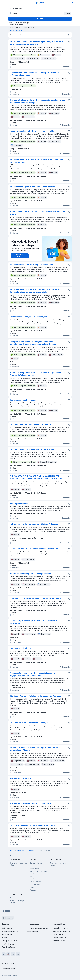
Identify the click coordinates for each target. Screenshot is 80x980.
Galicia (32, 876)
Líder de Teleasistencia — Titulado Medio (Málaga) (32, 449)
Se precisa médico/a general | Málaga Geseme (30, 574)
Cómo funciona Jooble (10, 931)
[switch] (69, 35)
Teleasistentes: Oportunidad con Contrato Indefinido (33, 187)
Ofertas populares (15, 898)
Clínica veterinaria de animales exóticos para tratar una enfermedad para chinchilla (34, 74)
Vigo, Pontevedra (35, 879)
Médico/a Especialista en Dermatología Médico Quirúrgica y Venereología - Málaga (36, 749)
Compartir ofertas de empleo (38, 928)
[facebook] (4, 954)
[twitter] (13, 954)
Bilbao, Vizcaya (35, 869)
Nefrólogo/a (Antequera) (21, 778)
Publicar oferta (33, 931)
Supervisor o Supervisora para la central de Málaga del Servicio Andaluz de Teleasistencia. (37, 374)
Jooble (14, 976)
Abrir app (75, 3)
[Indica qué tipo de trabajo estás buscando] (40, 8)
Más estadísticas (17, 30)
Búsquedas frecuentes (19, 856)
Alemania (33, 890)
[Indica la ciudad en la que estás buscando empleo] (40, 13)
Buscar (40, 19)
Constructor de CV (59, 938)
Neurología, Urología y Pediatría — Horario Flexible (32, 131)
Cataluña (33, 887)
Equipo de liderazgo (9, 934)
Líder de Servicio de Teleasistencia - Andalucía (30, 425)
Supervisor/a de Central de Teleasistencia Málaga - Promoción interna (37, 213)
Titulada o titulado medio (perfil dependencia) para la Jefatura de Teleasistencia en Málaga (37, 101)
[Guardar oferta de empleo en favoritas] (69, 42)
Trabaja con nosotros (10, 941)
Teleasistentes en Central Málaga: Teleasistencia (32, 265)
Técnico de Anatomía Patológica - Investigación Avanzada (36, 696)
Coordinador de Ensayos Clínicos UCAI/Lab (29, 317)
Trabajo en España (9, 947)
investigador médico (19, 504)
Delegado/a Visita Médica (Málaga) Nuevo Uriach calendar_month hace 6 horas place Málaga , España (33, 343)
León (31, 866)
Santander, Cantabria (37, 863)
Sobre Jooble (7, 928)
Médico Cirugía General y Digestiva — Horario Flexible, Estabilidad (34, 622)
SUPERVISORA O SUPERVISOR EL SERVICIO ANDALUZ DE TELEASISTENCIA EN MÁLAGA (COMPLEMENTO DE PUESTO (36, 478)
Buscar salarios (58, 934)
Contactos (6, 938)
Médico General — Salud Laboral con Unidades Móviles (34, 549)
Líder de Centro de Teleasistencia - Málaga (29, 723)
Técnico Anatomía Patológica (23, 400)
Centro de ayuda (8, 944)
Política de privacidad (9, 968)
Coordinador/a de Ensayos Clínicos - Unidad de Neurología (35, 598)
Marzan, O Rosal (35, 884)
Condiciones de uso (8, 964)
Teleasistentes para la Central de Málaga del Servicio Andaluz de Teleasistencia (37, 161)
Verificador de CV (59, 941)
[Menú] (3, 3)
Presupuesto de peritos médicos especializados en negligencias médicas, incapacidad (32, 674)
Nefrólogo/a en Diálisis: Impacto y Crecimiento (30, 803)
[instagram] (8, 954)
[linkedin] (18, 954)
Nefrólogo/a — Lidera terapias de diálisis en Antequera (34, 524)
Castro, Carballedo (36, 882)
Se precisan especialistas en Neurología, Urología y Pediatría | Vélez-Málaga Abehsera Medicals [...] (37, 43)
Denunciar (65, 67)
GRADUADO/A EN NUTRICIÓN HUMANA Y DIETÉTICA (32, 826)
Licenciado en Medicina (20, 648)
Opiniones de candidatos (61, 931)
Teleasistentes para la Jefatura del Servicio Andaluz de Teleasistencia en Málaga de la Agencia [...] (34, 291)
